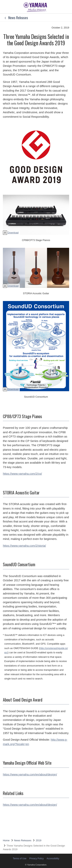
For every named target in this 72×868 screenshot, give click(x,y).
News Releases (15, 17)
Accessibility (53, 859)
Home (6, 840)
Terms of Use (20, 859)
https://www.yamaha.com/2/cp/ (22, 474)
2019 (38, 840)
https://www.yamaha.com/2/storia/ (24, 546)
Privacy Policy (37, 859)
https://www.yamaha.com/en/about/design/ (30, 774)
